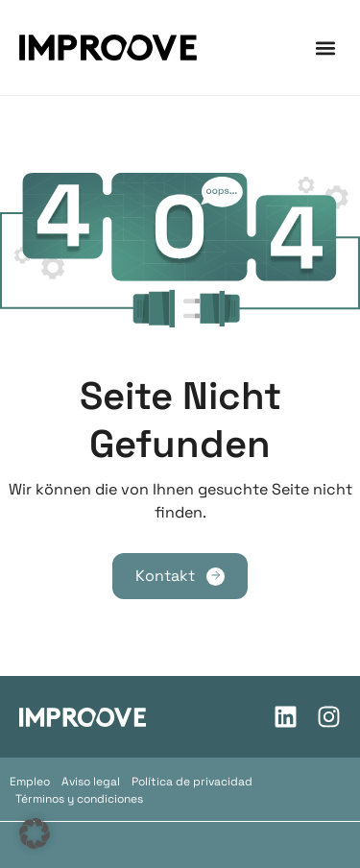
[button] (325, 48)
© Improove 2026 (180, 844)
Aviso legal (91, 782)
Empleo (30, 782)
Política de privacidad (192, 782)
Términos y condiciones (79, 799)
